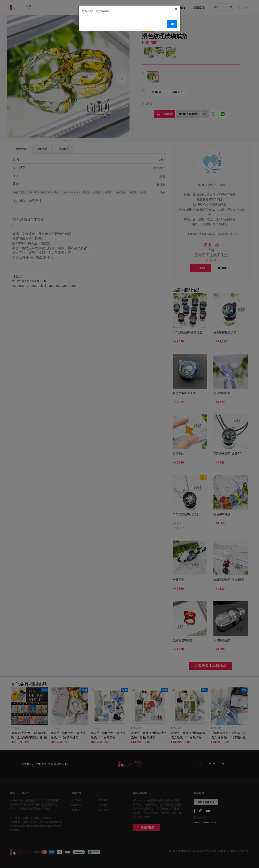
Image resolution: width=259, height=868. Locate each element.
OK (172, 24)
